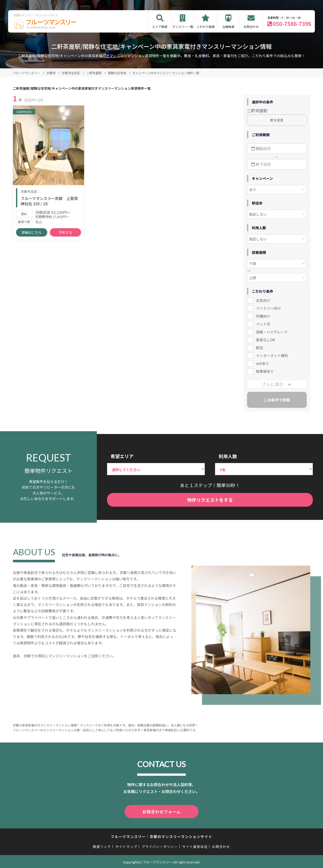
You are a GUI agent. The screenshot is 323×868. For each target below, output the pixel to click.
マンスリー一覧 (183, 27)
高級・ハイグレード (272, 332)
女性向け (263, 300)
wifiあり (262, 363)
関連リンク (102, 846)
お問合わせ (251, 27)
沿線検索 (228, 27)
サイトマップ (126, 846)
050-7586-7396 (292, 24)
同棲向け (263, 316)
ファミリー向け (268, 308)
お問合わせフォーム (162, 811)
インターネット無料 (272, 355)
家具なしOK (265, 340)
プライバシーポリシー (160, 846)
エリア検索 (160, 27)
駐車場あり (265, 371)
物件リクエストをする (210, 500)
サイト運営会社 (195, 846)
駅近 (259, 348)
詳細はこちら (32, 234)
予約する (66, 234)
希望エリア (122, 456)
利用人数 (228, 456)
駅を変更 (277, 120)
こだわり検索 (206, 27)
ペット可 (263, 324)
